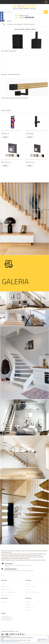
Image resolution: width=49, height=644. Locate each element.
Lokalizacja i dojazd (30, 587)
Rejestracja (28, 604)
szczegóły (5, 137)
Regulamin (4, 584)
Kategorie (9, 21)
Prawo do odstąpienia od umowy (9, 592)
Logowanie (28, 602)
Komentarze (4, 602)
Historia (27, 589)
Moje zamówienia (30, 607)
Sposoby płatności (5, 587)
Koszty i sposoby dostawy (7, 589)
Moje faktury (29, 610)
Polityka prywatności (6, 595)
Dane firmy (28, 584)
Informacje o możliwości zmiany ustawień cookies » (11, 641)
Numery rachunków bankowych (33, 592)
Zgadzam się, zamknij (42, 640)
